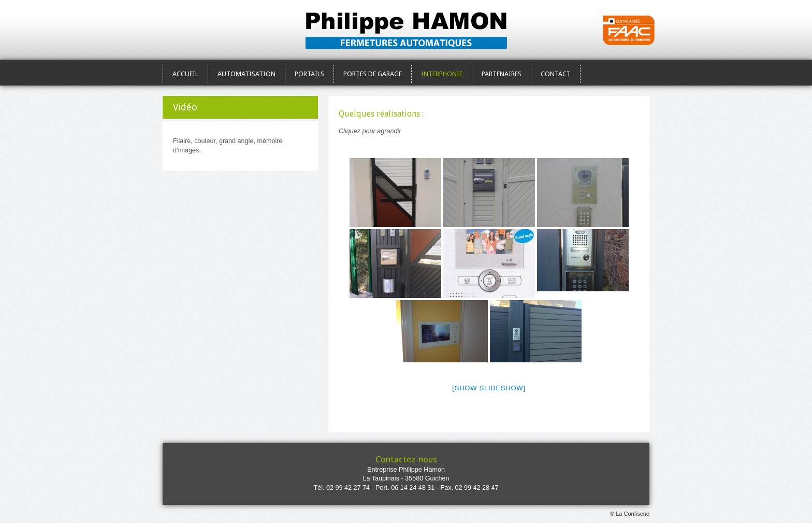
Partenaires (502, 74)
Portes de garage (373, 74)
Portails (309, 74)
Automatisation (247, 74)
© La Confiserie (630, 514)
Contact (556, 74)
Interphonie (442, 74)
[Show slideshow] (489, 388)
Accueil (185, 74)
